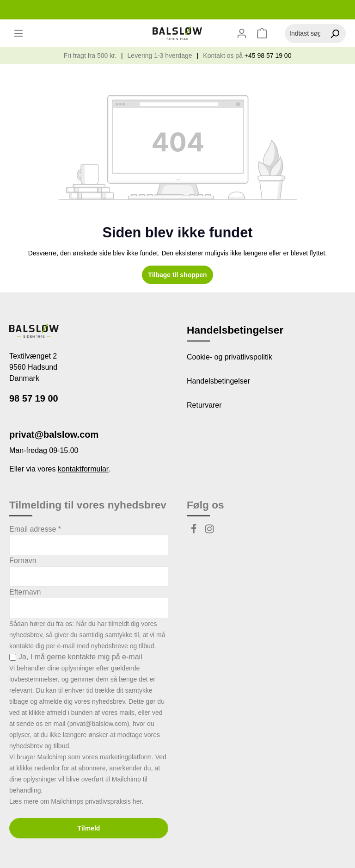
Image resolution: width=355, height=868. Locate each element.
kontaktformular (83, 469)
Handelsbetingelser (218, 381)
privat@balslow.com (54, 434)
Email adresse (35, 529)
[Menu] (18, 33)
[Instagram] (209, 531)
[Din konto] (242, 33)
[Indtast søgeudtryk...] (305, 34)
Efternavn (25, 592)
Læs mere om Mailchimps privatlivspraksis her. (76, 801)
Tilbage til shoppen (177, 275)
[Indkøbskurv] (263, 33)
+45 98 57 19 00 (268, 56)
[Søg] (335, 34)
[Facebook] (195, 531)
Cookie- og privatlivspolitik (230, 357)
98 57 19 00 (34, 398)
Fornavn (23, 561)
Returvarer (204, 405)
